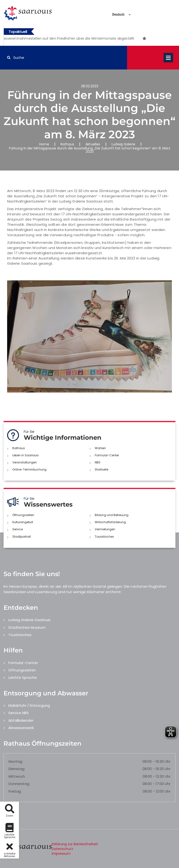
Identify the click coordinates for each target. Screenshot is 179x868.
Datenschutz (62, 849)
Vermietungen (105, 529)
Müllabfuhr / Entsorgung (29, 705)
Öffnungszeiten (23, 515)
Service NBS (19, 713)
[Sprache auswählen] (116, 15)
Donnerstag (19, 784)
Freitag (15, 791)
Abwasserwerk (21, 728)
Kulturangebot (23, 522)
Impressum (61, 854)
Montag (15, 761)
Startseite (101, 469)
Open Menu (168, 58)
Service (18, 529)
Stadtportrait (22, 537)
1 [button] (77, 39)
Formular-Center (107, 455)
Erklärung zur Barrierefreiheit (75, 844)
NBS (98, 462)
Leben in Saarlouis (26, 455)
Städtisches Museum (27, 627)
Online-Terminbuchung (29, 469)
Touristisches (104, 537)
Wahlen (100, 448)
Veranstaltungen (25, 462)
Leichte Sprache (23, 677)
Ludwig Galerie (123, 144)
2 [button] (84, 39)
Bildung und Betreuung (112, 515)
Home (44, 144)
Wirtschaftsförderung (110, 522)
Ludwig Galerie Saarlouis (29, 620)
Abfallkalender (21, 720)
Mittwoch (17, 776)
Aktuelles (93, 144)
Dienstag (16, 769)
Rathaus (67, 144)
